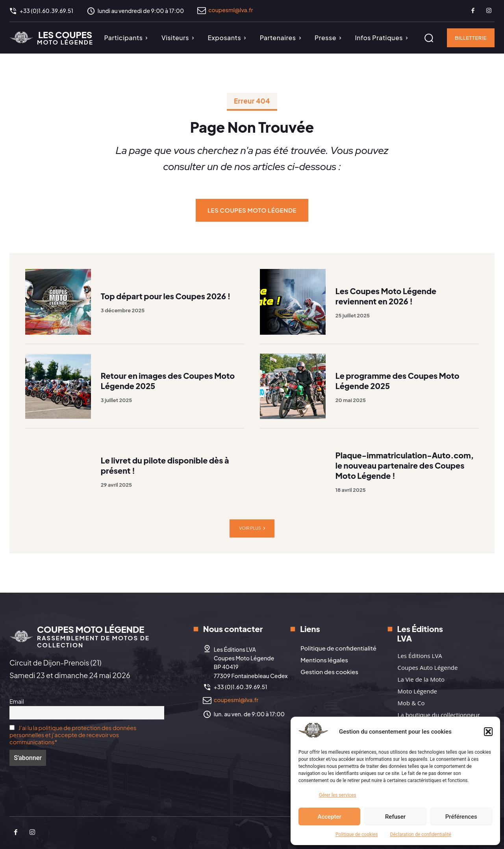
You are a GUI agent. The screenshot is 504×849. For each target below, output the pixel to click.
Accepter (329, 817)
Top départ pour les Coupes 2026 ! (166, 296)
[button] (488, 732)
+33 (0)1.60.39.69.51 (241, 687)
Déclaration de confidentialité (421, 834)
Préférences (461, 817)
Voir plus (252, 528)
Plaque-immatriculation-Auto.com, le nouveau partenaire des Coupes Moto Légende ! (405, 465)
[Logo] (51, 37)
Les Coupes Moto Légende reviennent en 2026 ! (386, 296)
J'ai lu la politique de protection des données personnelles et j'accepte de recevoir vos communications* (73, 735)
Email (17, 701)
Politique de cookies (357, 834)
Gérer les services (338, 795)
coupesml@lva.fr (231, 10)
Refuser (395, 817)
